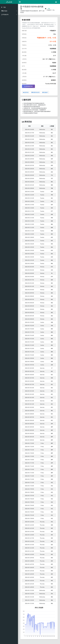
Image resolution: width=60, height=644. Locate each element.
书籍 (49, 9)
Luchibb (9, 2)
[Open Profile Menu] (56, 2)
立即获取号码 (28, 86)
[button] (21, 6)
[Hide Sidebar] (20, 2)
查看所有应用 (36, 92)
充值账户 (45, 92)
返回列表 (26, 92)
